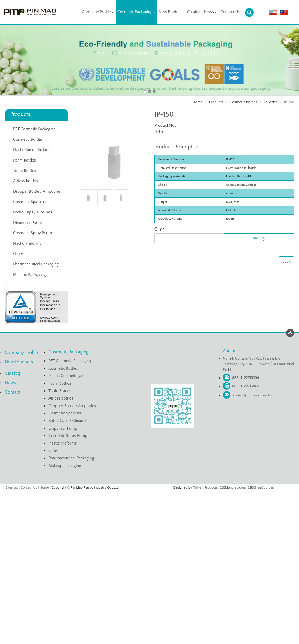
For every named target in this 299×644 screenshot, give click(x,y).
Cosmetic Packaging (136, 12)
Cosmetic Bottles (244, 102)
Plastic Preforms (27, 244)
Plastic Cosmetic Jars (31, 150)
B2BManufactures (232, 488)
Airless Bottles (26, 181)
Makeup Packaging (29, 275)
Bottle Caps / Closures (33, 212)
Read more (127, 548)
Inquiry (259, 238)
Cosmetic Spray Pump (33, 233)
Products (216, 102)
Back (286, 261)
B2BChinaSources (260, 488)
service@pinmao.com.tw (252, 395)
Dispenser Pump (28, 223)
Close (149, 494)
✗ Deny (149, 512)
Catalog (194, 12)
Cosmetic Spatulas (29, 202)
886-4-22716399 (246, 378)
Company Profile (98, 12)
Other (18, 254)
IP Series (271, 102)
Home (198, 102)
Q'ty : (159, 229)
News (210, 12)
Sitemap (12, 488)
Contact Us (230, 12)
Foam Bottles (25, 160)
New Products (171, 12)
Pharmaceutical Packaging (36, 264)
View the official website (162, 548)
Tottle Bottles (25, 171)
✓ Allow (149, 506)
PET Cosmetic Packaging (34, 129)
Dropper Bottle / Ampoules (37, 192)
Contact (13, 392)
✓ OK (219, 641)
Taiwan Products (205, 488)
